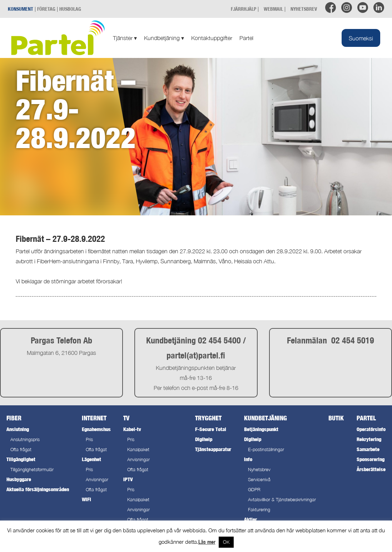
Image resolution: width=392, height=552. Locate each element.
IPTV (128, 479)
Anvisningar (97, 480)
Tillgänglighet (21, 459)
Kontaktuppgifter (212, 38)
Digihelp (204, 439)
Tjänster (125, 38)
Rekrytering (369, 439)
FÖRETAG (46, 9)
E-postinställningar (266, 450)
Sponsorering (371, 459)
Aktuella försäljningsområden (38, 489)
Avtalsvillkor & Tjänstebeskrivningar (282, 500)
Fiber (14, 418)
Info (248, 459)
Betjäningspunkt (261, 429)
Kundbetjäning (164, 38)
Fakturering (259, 510)
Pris (89, 439)
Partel (246, 38)
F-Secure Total (211, 429)
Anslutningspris (25, 439)
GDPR (254, 490)
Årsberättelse (371, 469)
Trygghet (208, 418)
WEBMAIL (273, 9)
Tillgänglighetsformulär (32, 470)
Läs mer (207, 542)
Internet (94, 418)
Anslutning (18, 429)
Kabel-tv (132, 429)
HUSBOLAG (70, 9)
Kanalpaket (138, 450)
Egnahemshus (96, 429)
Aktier (250, 519)
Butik (336, 418)
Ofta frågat (21, 450)
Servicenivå (259, 480)
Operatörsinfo (371, 429)
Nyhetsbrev (259, 470)
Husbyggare (19, 479)
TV (126, 418)
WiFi (86, 499)
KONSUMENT (21, 9)
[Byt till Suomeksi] (361, 38)
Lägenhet (91, 459)
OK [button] (226, 542)
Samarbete (368, 449)
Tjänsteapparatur (213, 449)
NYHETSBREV (304, 9)
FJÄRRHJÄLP (244, 9)
